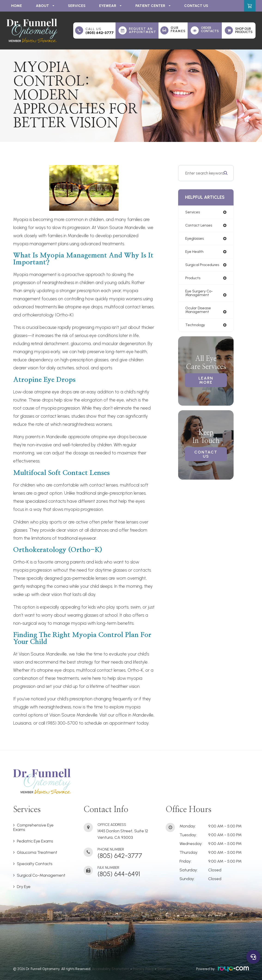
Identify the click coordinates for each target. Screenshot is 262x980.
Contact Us (196, 6)
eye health (195, 253)
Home (17, 6)
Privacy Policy (143, 969)
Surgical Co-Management (41, 875)
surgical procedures (203, 266)
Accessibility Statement (111, 969)
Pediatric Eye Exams (35, 841)
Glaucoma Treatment (37, 852)
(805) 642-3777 (100, 33)
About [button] (45, 6)
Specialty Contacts (35, 864)
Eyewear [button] (110, 6)
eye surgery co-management (200, 295)
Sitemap (164, 969)
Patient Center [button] (153, 6)
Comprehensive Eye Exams (33, 827)
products (193, 279)
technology (196, 328)
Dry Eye (24, 887)
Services (77, 6)
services (193, 212)
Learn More (206, 384)
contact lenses (199, 226)
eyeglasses (195, 239)
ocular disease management (199, 312)
